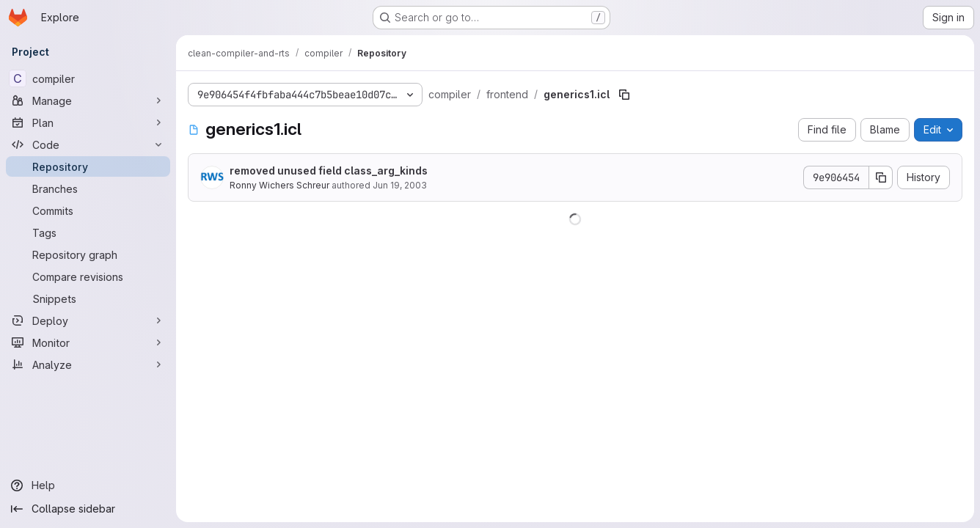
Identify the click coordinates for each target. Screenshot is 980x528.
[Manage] (88, 100)
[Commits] (88, 210)
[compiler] (88, 78)
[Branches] (88, 188)
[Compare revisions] (88, 276)
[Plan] (88, 122)
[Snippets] (88, 298)
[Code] (88, 144)
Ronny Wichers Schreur (279, 185)
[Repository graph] (88, 254)
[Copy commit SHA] (881, 177)
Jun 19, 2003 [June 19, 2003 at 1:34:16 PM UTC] (400, 185)
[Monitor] (88, 342)
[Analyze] (88, 364)
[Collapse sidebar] (88, 509)
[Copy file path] (624, 95)
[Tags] (88, 232)
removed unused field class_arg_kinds (329, 170)
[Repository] (88, 166)
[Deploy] (88, 320)
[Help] (88, 485)
